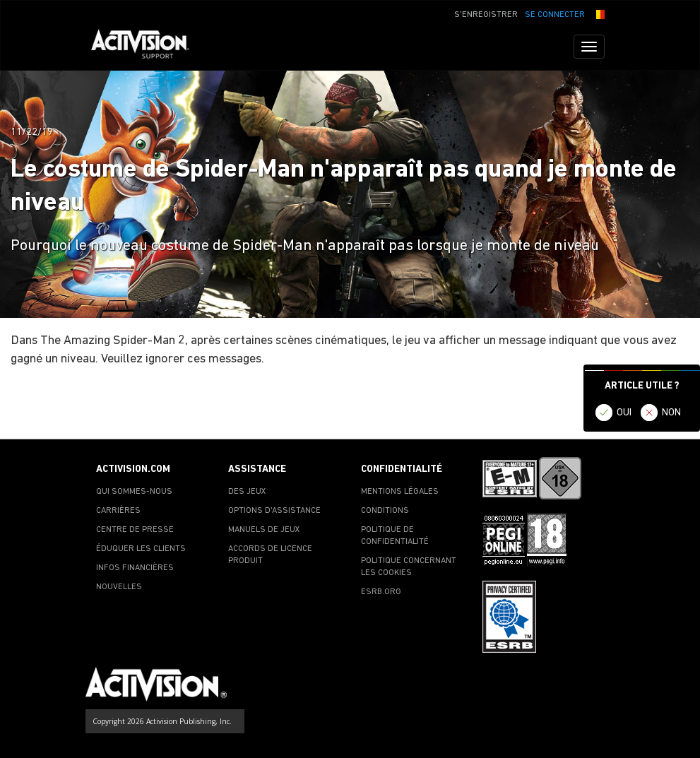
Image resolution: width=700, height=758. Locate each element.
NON (671, 413)
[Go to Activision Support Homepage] (147, 47)
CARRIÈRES (118, 511)
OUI (624, 413)
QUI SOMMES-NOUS (134, 492)
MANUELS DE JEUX (264, 530)
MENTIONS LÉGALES (400, 492)
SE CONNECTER (555, 15)
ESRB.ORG (381, 592)
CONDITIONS (385, 511)
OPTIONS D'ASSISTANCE (274, 511)
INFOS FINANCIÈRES (135, 568)
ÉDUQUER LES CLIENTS (141, 549)
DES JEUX (247, 492)
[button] (598, 13)
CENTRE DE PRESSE (135, 530)
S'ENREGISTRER (486, 15)
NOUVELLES (119, 587)
